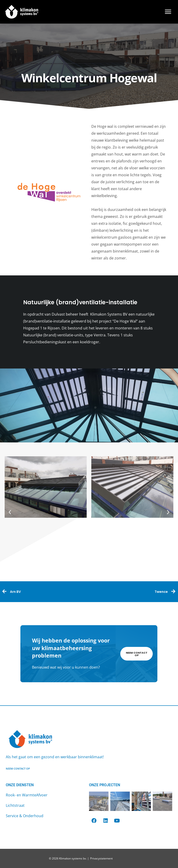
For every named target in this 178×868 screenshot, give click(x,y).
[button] (168, 12)
